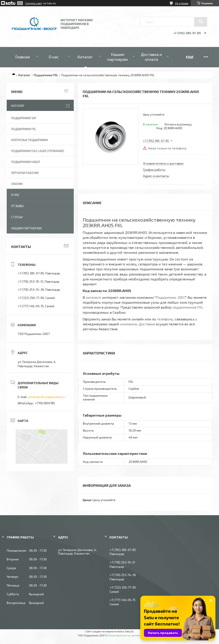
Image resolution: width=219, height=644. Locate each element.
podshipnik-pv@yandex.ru (47, 397)
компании (129, 324)
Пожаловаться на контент (124, 635)
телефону (165, 319)
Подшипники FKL (46, 75)
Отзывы (17, 206)
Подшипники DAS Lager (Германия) (38, 151)
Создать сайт (34, 3)
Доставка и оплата (151, 57)
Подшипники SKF (24, 118)
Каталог (85, 57)
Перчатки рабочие (25, 173)
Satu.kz (129, 631)
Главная (22, 57)
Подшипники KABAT (26, 162)
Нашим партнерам (118, 57)
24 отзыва (182, 3)
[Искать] (201, 22)
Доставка (147, 324)
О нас (54, 57)
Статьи (17, 217)
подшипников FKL (188, 307)
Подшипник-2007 (171, 297)
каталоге (94, 297)
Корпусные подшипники (29, 140)
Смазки (17, 184)
